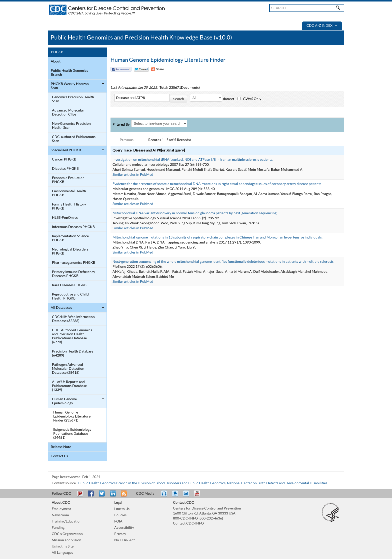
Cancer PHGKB (64, 159)
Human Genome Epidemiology (64, 401)
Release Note (61, 447)
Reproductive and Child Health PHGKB (70, 296)
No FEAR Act (124, 540)
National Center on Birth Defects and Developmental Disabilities (277, 483)
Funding (58, 528)
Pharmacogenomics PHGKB (74, 263)
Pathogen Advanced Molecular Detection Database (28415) (68, 369)
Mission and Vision (66, 540)
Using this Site (63, 546)
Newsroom (60, 515)
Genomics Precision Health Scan (73, 99)
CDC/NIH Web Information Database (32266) (73, 319)
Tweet (102, 496)
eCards (187, 496)
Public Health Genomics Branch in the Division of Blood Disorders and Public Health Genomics (152, 483)
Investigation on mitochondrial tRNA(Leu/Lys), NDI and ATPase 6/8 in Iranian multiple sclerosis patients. (193, 160)
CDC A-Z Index (322, 26)
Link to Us (122, 509)
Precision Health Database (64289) (73, 353)
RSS (123, 496)
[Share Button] (157, 69)
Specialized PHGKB (66, 150)
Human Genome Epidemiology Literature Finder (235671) (72, 416)
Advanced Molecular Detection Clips (68, 112)
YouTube (199, 496)
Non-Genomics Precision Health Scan (71, 126)
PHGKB (57, 52)
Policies (120, 515)
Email (80, 496)
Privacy (120, 534)
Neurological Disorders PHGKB (70, 251)
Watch (176, 496)
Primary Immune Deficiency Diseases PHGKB (73, 274)
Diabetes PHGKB (65, 169)
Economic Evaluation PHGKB (68, 180)
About (56, 61)
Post (112, 496)
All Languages (62, 553)
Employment (61, 509)
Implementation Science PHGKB (70, 238)
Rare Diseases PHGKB (69, 285)
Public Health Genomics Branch (69, 73)
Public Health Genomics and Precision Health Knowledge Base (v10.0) (141, 38)
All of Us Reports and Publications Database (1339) (69, 386)
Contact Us (59, 456)
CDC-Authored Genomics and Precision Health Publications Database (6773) (72, 336)
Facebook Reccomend (121, 69)
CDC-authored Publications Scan (74, 139)
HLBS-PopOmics (65, 218)
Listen (164, 496)
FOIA (118, 521)
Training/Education (67, 521)
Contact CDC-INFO (188, 523)
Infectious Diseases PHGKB (73, 227)
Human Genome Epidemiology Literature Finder (168, 60)
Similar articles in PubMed (133, 175)
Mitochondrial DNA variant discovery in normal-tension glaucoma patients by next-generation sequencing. (195, 213)
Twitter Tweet (141, 69)
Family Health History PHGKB (69, 206)
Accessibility (124, 528)
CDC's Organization (67, 534)
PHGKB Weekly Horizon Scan (70, 86)
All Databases (61, 308)
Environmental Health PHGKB (69, 193)
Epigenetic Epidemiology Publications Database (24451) (72, 434)
